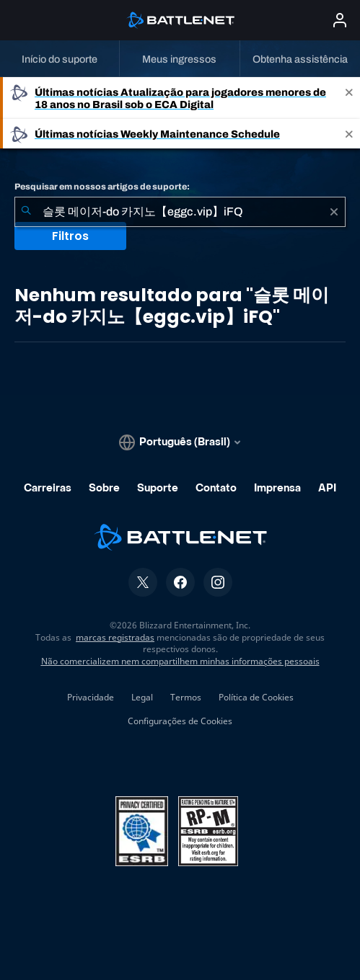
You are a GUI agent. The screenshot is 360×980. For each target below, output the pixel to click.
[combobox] (180, 212)
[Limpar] (334, 212)
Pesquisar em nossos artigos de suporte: (102, 187)
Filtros (70, 236)
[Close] (349, 98)
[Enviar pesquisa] (26, 212)
